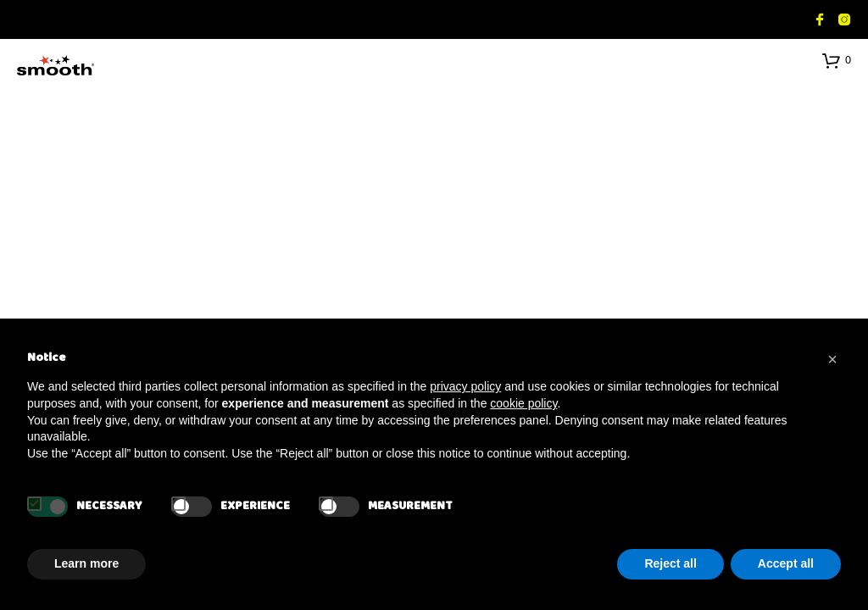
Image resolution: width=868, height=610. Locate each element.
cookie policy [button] (523, 403)
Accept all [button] (786, 563)
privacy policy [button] (465, 386)
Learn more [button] (86, 563)
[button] (837, 60)
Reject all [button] (670, 563)
